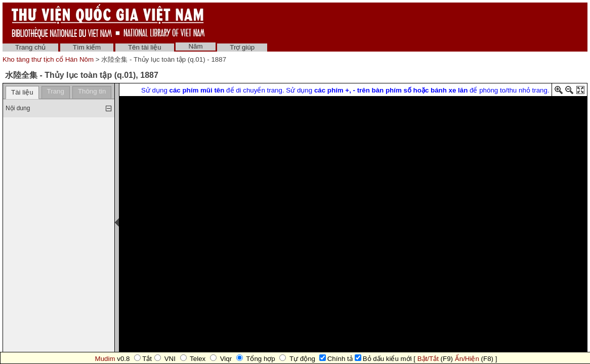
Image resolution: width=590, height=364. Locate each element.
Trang (56, 91)
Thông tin (92, 91)
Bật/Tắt (428, 359)
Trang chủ (30, 47)
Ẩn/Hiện (467, 359)
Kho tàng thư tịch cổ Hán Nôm (49, 59)
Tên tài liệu (145, 47)
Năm (195, 46)
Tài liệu (22, 92)
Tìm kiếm (87, 47)
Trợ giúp (242, 47)
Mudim (105, 359)
